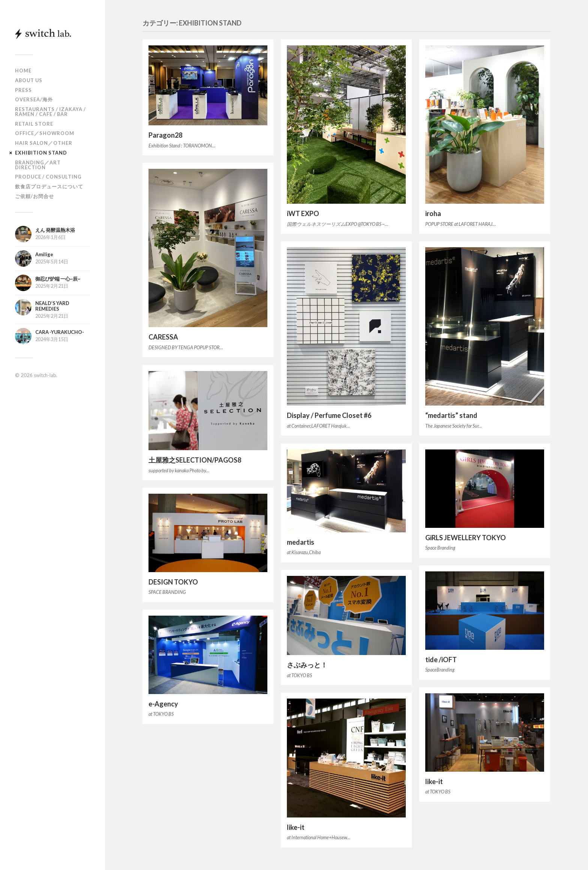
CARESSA (163, 337)
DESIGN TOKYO (173, 582)
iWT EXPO (303, 213)
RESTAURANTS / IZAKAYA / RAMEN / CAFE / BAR (50, 112)
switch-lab (45, 375)
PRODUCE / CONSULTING (48, 177)
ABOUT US (29, 80)
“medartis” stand (451, 415)
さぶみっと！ (307, 665)
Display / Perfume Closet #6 (329, 415)
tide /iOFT (441, 660)
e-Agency (163, 704)
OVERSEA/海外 (34, 99)
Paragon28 (165, 135)
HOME (23, 71)
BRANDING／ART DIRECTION (38, 165)
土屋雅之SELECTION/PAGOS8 (195, 460)
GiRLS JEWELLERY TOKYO (466, 538)
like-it (434, 781)
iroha (433, 213)
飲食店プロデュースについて (49, 186)
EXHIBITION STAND (41, 153)
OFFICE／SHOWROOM (45, 133)
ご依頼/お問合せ (34, 196)
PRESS (23, 90)
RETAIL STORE (34, 124)
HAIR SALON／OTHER (44, 143)
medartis (301, 542)
